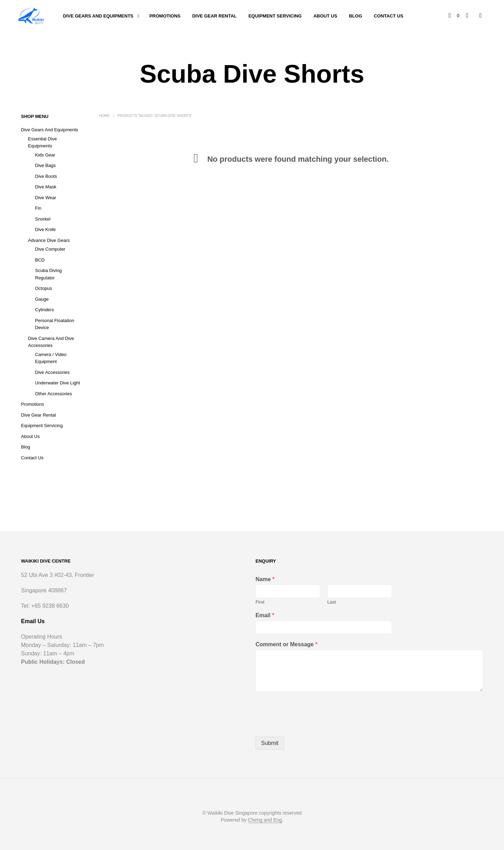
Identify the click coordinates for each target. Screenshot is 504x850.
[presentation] (309, 725)
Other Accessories (54, 394)
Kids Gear (45, 155)
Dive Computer (50, 249)
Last (332, 602)
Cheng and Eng (265, 820)
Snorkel (43, 219)
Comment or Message (286, 644)
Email (265, 615)
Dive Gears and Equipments (98, 16)
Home (104, 116)
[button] (454, 16)
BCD (40, 260)
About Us (325, 16)
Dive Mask (46, 187)
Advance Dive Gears (49, 240)
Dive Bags (45, 165)
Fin (38, 208)
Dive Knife (45, 229)
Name (265, 579)
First (260, 602)
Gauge (42, 299)
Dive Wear (45, 198)
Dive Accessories (52, 372)
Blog (356, 16)
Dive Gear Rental (214, 16)
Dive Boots (46, 176)
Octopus (43, 288)
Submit (270, 743)
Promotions (165, 16)
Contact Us (388, 16)
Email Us (33, 621)
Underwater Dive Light (58, 383)
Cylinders (44, 310)
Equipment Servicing (275, 16)
